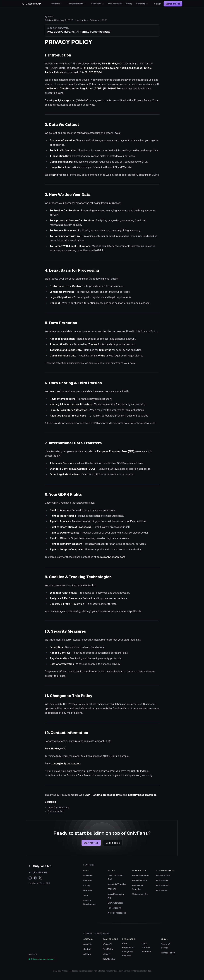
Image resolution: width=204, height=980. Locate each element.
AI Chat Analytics (140, 894)
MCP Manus (162, 890)
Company (142, 4)
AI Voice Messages (117, 913)
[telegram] (35, 878)
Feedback (147, 952)
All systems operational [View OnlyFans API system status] (41, 959)
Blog (124, 943)
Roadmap (127, 955)
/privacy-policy (56, 811)
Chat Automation (116, 903)
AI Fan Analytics (140, 880)
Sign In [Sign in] (158, 4)
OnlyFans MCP (163, 875)
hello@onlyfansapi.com (111, 557)
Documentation (115, 4)
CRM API (112, 889)
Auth (86, 895)
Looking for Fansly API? (39, 883)
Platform (57, 4)
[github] (30, 878)
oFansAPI (107, 944)
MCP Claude (162, 880)
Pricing (129, 4)
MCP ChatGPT (163, 885)
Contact (87, 949)
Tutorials (146, 947)
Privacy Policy (168, 953)
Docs (144, 943)
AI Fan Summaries (140, 875)
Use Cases (98, 4)
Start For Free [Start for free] (173, 4)
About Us (88, 944)
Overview (88, 875)
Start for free (91, 843)
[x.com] (40, 878)
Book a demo (113, 843)
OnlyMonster (109, 959)
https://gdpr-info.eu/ (59, 807)
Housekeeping (115, 908)
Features (88, 880)
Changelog (127, 952)
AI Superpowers (77, 4)
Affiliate (87, 954)
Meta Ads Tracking (117, 884)
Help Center (128, 947)
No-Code (88, 890)
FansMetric (108, 949)
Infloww (107, 954)
